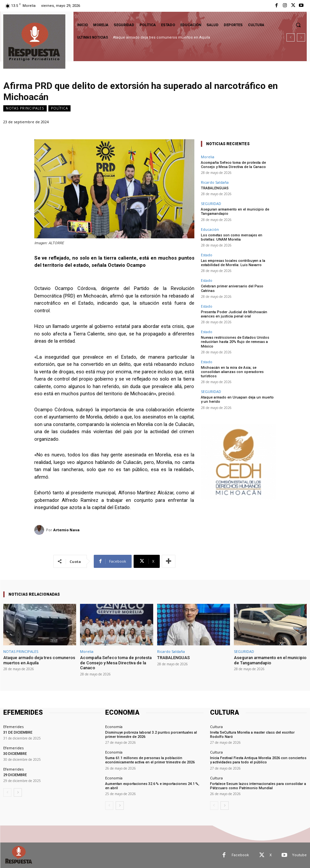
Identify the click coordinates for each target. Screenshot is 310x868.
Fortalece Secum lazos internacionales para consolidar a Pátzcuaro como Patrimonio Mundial (258, 786)
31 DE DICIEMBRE (18, 732)
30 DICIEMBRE (15, 754)
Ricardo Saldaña (215, 182)
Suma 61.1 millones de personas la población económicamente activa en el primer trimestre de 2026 (150, 760)
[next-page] (18, 792)
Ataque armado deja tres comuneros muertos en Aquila (162, 37)
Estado (207, 255)
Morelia (208, 157)
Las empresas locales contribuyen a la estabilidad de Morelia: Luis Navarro (233, 263)
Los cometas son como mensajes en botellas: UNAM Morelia (232, 237)
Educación (210, 229)
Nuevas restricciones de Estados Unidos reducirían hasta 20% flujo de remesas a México (235, 342)
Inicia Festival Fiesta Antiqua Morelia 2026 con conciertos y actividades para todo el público (258, 760)
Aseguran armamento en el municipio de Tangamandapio (270, 660)
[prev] (291, 37)
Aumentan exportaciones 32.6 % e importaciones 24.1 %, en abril (152, 786)
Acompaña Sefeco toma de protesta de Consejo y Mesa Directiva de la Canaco (233, 165)
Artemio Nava (66, 530)
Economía (114, 727)
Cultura (216, 727)
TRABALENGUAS (215, 188)
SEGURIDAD (211, 204)
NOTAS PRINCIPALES (25, 108)
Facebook (240, 855)
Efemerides (13, 727)
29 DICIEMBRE (15, 775)
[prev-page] (7, 792)
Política (59, 108)
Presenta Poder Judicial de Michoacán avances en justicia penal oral (234, 314)
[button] (298, 25)
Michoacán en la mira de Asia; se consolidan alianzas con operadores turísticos (232, 372)
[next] (301, 37)
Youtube (299, 855)
